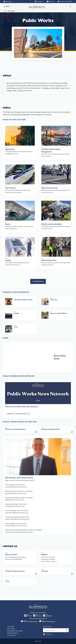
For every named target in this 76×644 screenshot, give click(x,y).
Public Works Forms (49, 260)
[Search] (67, 630)
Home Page (8, 2)
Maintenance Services (50, 188)
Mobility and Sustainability (52, 224)
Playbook (45, 571)
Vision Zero (54, 300)
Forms (7, 581)
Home (5, 11)
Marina (8, 224)
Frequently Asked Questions (15, 571)
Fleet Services (10, 188)
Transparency (11, 635)
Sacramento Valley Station (23, 300)
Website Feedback (13, 633)
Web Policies (11, 629)
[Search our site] (54, 630)
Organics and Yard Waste (59, 313)
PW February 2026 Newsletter (15, 429)
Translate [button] (39, 2)
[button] (7, 6)
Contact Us (51, 2)
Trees (16, 327)
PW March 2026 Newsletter (51, 429)
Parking (8, 260)
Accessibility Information (15, 631)
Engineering (10, 149)
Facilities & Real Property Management (51, 151)
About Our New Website (65, 2)
